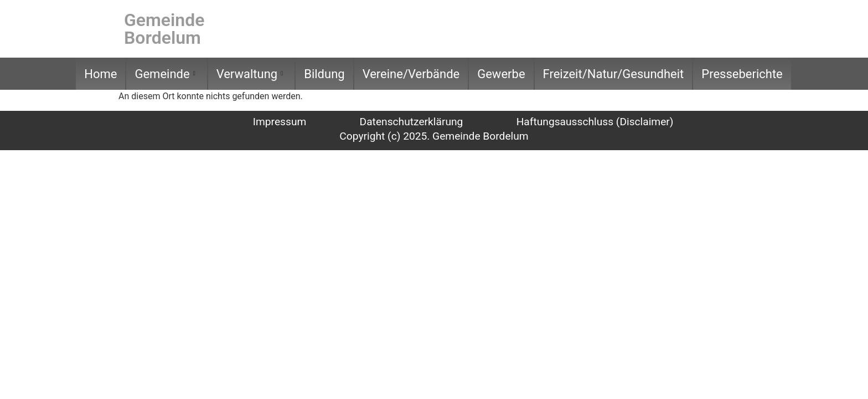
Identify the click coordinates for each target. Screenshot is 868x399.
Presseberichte (742, 74)
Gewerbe (501, 74)
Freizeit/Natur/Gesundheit (614, 74)
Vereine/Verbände (411, 74)
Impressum (280, 122)
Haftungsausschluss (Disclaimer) (595, 122)
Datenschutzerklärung (412, 122)
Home (100, 74)
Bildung (324, 74)
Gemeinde (165, 74)
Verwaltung (250, 74)
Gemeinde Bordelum (164, 29)
